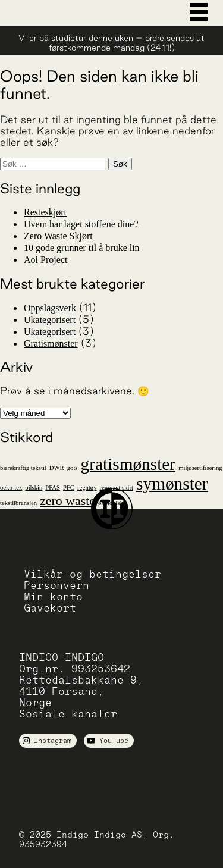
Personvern (56, 585)
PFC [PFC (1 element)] (69, 488)
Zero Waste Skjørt (58, 236)
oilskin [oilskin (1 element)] (34, 488)
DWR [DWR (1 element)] (57, 468)
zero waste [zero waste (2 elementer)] (67, 501)
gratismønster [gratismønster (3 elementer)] (128, 464)
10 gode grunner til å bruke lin (82, 248)
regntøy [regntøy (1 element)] (87, 488)
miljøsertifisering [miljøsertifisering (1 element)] (200, 468)
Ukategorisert (50, 320)
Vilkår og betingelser (92, 574)
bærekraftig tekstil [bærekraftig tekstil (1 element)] (23, 468)
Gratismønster (51, 344)
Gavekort (50, 608)
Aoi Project (45, 260)
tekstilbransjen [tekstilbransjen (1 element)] (18, 503)
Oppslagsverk (50, 308)
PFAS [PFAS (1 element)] (53, 488)
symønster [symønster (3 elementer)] (172, 484)
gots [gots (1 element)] (73, 468)
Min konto (53, 596)
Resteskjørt (45, 212)
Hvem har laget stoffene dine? (81, 224)
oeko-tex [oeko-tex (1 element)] (11, 488)
